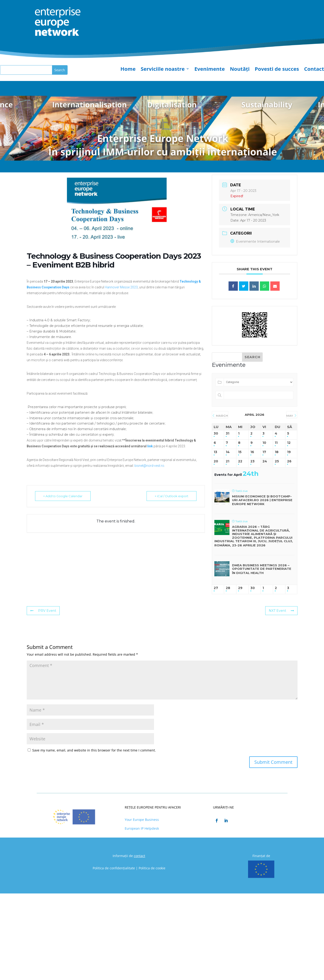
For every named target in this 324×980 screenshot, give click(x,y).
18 (277, 452)
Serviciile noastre (163, 70)
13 (215, 452)
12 (289, 443)
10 (264, 443)
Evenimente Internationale (255, 242)
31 (227, 434)
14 (228, 452)
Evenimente (210, 70)
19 (289, 452)
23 (252, 461)
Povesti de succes (277, 70)
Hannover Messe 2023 (121, 287)
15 (240, 452)
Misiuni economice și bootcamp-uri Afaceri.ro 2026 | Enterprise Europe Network (262, 500)
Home (128, 70)
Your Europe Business (142, 820)
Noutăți (240, 70)
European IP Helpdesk (142, 828)
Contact (314, 70)
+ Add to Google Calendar (63, 496)
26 (289, 461)
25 (277, 461)
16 (252, 452)
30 (216, 434)
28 (228, 588)
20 (216, 461)
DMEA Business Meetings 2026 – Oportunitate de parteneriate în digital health (262, 569)
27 (216, 588)
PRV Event (43, 611)
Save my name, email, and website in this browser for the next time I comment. (94, 750)
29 (240, 588)
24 (265, 461)
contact (139, 856)
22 (240, 461)
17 (264, 452)
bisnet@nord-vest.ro (149, 466)
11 (276, 443)
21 (227, 461)
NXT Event (281, 611)
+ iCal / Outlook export (172, 496)
